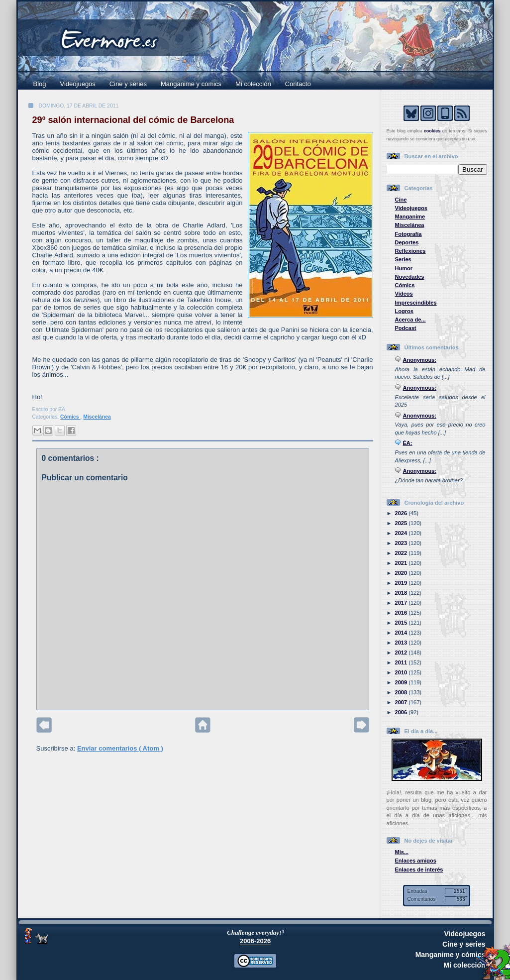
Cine (401, 200)
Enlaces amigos (416, 861)
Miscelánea (97, 417)
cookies (432, 131)
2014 (402, 633)
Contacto (298, 84)
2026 (402, 513)
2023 (402, 543)
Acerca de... (410, 320)
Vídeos (404, 294)
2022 (402, 553)
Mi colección (253, 84)
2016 (402, 613)
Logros (404, 311)
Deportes (407, 242)
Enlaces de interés (419, 870)
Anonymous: (420, 360)
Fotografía (408, 234)
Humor (404, 268)
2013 (402, 643)
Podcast (406, 328)
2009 (402, 682)
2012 (402, 653)
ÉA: (408, 443)
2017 (402, 603)
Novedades (410, 277)
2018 (402, 593)
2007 (402, 702)
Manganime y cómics (191, 84)
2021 (402, 563)
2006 (402, 712)
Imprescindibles (416, 303)
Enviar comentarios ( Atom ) (120, 748)
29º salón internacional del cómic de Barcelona (133, 120)
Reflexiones (410, 251)
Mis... (402, 852)
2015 (402, 623)
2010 (402, 672)
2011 (402, 662)
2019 (402, 583)
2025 (402, 523)
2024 (402, 533)
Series (403, 259)
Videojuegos (78, 84)
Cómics (70, 417)
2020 (402, 573)
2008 (402, 692)
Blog (40, 84)
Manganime (410, 217)
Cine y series (128, 84)
